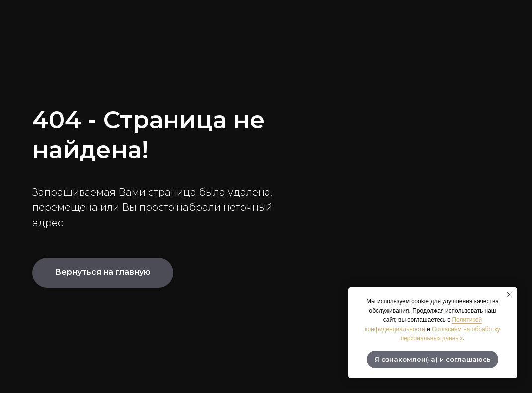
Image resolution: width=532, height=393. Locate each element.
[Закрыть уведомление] (510, 295)
